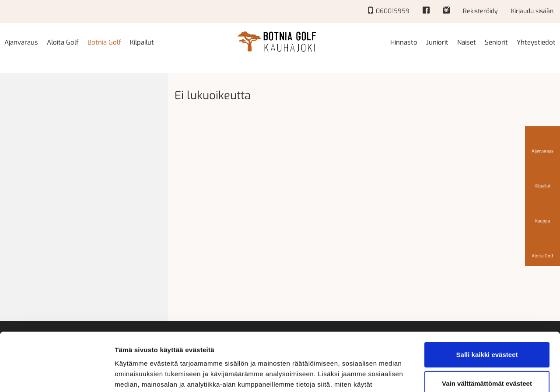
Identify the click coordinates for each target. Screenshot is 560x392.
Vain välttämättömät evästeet (487, 328)
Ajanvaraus (21, 42)
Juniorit (437, 42)
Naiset (467, 42)
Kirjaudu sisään (532, 11)
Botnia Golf (104, 42)
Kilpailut (142, 42)
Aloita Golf (63, 42)
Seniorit (496, 42)
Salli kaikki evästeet (487, 300)
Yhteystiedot (536, 42)
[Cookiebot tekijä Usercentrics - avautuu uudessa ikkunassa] (57, 375)
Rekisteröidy (480, 11)
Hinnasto (404, 42)
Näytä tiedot (134, 375)
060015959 (388, 11)
